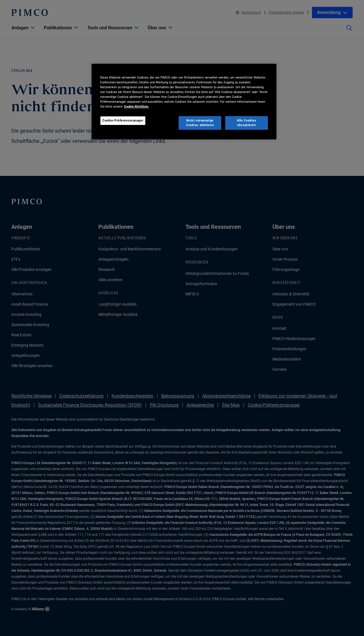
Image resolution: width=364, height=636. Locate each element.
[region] (184, 102)
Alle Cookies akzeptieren (247, 123)
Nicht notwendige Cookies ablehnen (200, 123)
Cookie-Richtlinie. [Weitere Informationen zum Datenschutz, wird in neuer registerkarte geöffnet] (136, 106)
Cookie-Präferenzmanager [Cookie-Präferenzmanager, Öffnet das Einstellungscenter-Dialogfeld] (123, 120)
